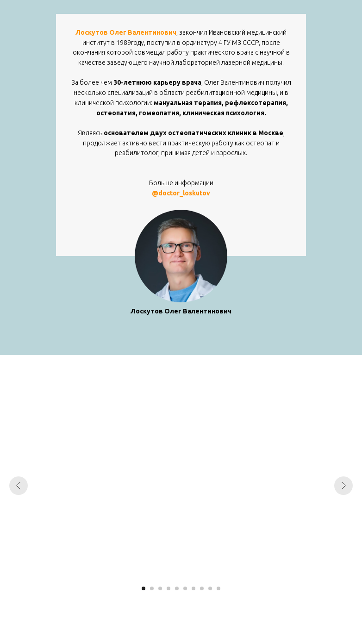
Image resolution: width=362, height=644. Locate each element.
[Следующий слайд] (343, 486)
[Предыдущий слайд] (19, 486)
